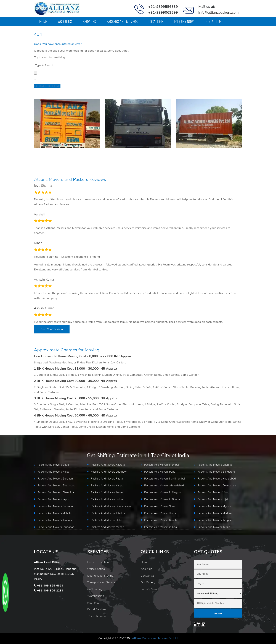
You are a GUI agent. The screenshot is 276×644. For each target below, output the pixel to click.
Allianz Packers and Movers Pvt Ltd (155, 638)
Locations (156, 21)
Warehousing (96, 596)
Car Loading (95, 589)
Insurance (93, 603)
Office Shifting (96, 569)
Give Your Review (52, 329)
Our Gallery (148, 582)
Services (89, 21)
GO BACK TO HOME (47, 86)
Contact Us (213, 21)
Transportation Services (102, 582)
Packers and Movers (122, 21)
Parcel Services (97, 609)
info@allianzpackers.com (218, 13)
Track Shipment (97, 616)
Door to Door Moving (100, 576)
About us (65, 21)
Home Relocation (98, 562)
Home (43, 21)
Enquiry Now (184, 21)
